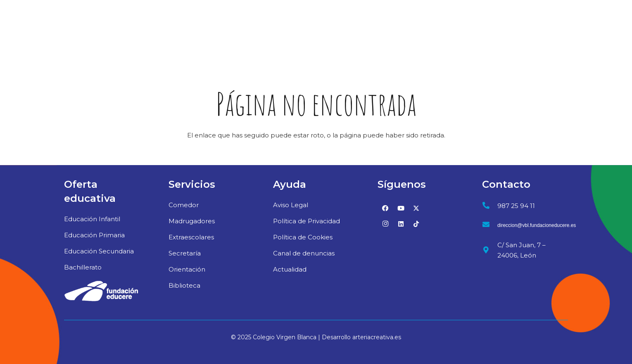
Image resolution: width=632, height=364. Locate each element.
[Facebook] (385, 208)
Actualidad (290, 269)
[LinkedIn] (401, 224)
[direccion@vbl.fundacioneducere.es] (490, 226)
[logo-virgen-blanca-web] (81, 27)
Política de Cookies (303, 237)
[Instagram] (385, 224)
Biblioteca (184, 285)
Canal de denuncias (304, 253)
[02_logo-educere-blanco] (101, 291)
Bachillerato (83, 267)
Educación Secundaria (99, 251)
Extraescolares (191, 237)
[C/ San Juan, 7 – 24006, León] (490, 250)
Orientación (187, 269)
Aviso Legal (291, 205)
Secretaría (185, 253)
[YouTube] (401, 208)
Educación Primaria (94, 235)
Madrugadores (192, 221)
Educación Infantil (92, 219)
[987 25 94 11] (490, 206)
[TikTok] (416, 224)
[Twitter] (416, 208)
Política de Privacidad (306, 221)
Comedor (184, 205)
